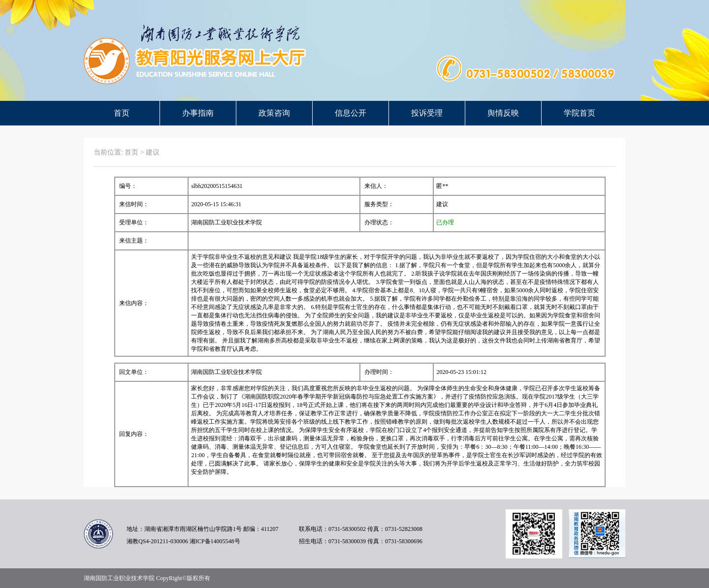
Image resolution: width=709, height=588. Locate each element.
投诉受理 (427, 113)
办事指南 (198, 113)
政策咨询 (274, 113)
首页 (122, 113)
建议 (153, 152)
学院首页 (580, 113)
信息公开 (351, 113)
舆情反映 (503, 113)
